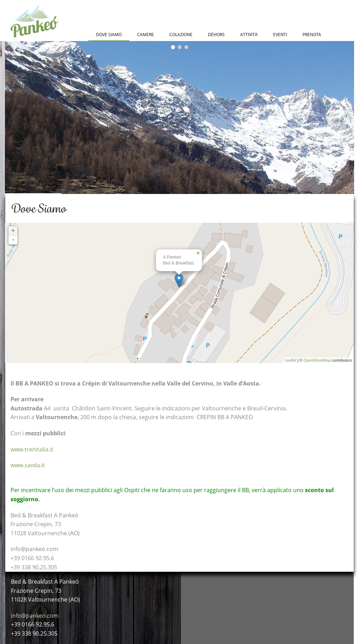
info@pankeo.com (35, 616)
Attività (249, 35)
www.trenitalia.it (32, 449)
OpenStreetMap (317, 360)
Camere (145, 35)
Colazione (181, 35)
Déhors (216, 35)
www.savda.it (28, 465)
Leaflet (290, 360)
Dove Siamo (109, 35)
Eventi (280, 35)
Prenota (312, 35)
